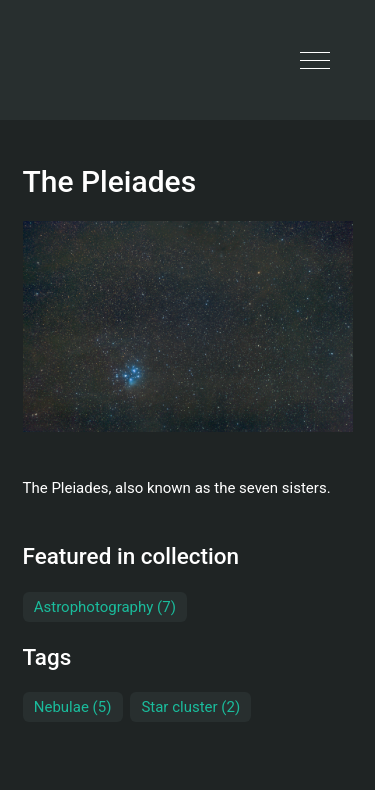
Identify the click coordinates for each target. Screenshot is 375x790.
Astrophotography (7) (105, 607)
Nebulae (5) (73, 707)
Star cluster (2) (190, 707)
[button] (315, 60)
